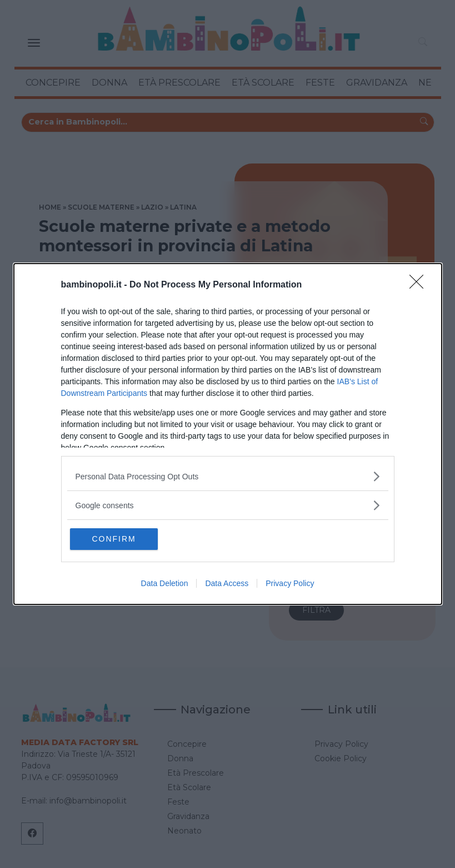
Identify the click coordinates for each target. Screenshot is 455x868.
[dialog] (228, 434)
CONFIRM (124, 539)
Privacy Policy (290, 584)
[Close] (420, 285)
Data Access (227, 584)
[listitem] (228, 476)
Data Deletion (165, 584)
